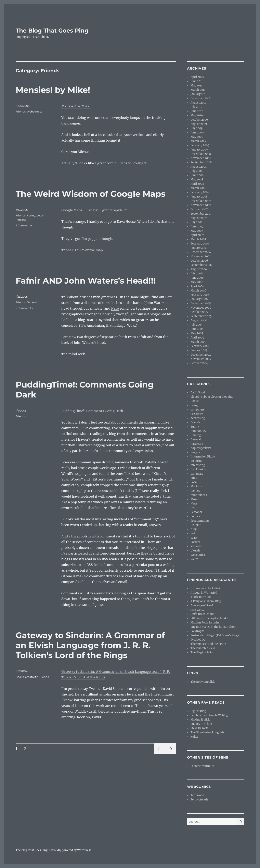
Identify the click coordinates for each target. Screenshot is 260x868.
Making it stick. (200, 720)
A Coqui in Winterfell (204, 593)
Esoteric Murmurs (202, 766)
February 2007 (200, 244)
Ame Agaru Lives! (202, 605)
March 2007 (198, 239)
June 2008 (197, 175)
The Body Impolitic (203, 682)
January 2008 (199, 197)
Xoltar (194, 737)
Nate (115, 308)
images (195, 452)
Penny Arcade (199, 800)
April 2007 (197, 235)
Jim (84, 239)
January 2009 (199, 150)
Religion (196, 525)
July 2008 (197, 171)
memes (195, 491)
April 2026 (197, 77)
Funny (31, 215)
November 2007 (201, 205)
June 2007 (197, 227)
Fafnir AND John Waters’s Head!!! (86, 281)
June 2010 (197, 111)
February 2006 (200, 295)
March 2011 (198, 90)
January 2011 (199, 94)
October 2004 (199, 363)
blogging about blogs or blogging (212, 397)
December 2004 (201, 355)
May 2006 (197, 282)
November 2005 (201, 308)
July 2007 (197, 222)
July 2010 (196, 107)
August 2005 (199, 320)
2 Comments (24, 225)
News (194, 504)
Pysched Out (198, 640)
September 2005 (201, 316)
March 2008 (198, 188)
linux (194, 478)
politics (195, 516)
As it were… (198, 610)
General (32, 302)
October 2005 (199, 312)
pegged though (100, 239)
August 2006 (199, 269)
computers (198, 410)
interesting (198, 465)
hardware (197, 444)
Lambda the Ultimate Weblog (209, 715)
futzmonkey (198, 431)
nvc (193, 508)
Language (197, 474)
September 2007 (201, 214)
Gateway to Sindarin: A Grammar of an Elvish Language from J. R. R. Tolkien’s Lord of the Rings (90, 645)
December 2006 (201, 252)
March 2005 (198, 342)
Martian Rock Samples (205, 623)
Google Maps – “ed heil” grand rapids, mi (95, 210)
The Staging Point (202, 652)
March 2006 (198, 291)
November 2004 (201, 359)
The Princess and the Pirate (208, 644)
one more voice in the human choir (213, 627)
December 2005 (201, 303)
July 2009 (197, 128)
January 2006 (199, 299)
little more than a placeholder (210, 618)
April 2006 (197, 286)
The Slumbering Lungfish (207, 732)
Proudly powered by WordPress (71, 850)
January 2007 (199, 248)
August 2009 (199, 124)
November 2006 (201, 256)
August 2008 (199, 167)
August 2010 (198, 103)
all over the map (90, 250)
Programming (200, 521)
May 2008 (197, 180)
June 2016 (197, 81)
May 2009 (197, 137)
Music (194, 499)
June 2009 (197, 133)
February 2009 (200, 145)
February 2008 (200, 192)
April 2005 (197, 338)
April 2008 (197, 184)
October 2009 (199, 120)
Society (195, 542)
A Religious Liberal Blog (206, 601)
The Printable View (203, 648)
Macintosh (198, 486)
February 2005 (200, 346)
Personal (21, 220)
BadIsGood (198, 393)
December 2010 (200, 98)
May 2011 (196, 86)
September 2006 (201, 265)
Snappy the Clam (201, 724)
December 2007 (201, 201)
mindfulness (199, 495)
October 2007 (199, 209)
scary (194, 538)
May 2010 (197, 115)
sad (193, 533)
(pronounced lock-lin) (205, 588)
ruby (193, 529)
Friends (21, 111)
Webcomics (35, 111)
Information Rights (203, 457)
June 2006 (197, 278)
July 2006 (197, 274)
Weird (194, 559)
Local (40, 215)
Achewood (197, 795)
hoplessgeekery (201, 448)
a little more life (201, 597)
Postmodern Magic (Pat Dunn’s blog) (215, 635)
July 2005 (197, 325)
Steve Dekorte (199, 728)
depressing (198, 418)
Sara (169, 297)
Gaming (196, 435)
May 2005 (197, 333)
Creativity (31, 677)
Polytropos (198, 631)
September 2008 (201, 162)
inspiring (197, 461)
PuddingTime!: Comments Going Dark (92, 411)
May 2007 (197, 231)
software (196, 546)
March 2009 (198, 141)
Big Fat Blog (198, 711)
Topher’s (69, 250)
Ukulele (195, 551)
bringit (195, 405)
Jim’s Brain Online (202, 614)
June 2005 (197, 329)
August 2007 (199, 218)
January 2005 (199, 350)
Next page (170, 754)
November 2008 (201, 158)
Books (20, 677)
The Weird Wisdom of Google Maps (90, 194)
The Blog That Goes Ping (52, 31)
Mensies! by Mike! (53, 90)
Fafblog (67, 320)
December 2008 (201, 154)
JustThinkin (198, 469)
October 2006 (199, 261)
